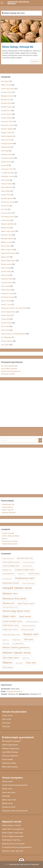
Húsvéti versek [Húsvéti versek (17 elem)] (34, 574)
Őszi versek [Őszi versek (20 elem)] (8, 667)
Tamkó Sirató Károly (8, 312)
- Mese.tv (4, 539)
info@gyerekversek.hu (14, 691)
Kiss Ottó (4, 209)
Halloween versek (7, 176)
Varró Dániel (5, 330)
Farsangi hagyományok (9, 366)
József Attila (5, 191)
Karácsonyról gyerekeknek (11, 371)
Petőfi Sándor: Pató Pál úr (11, 840)
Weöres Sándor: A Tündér (11, 825)
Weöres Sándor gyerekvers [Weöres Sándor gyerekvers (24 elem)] (16, 647)
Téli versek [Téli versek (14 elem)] (6, 644)
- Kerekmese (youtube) (9, 541)
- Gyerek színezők (8, 533)
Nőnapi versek (6, 264)
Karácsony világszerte (10, 756)
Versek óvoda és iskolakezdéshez (13, 334)
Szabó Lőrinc (6, 301)
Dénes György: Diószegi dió (18, 47)
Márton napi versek (8, 231)
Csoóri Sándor (6, 114)
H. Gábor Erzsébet (8, 173)
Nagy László (5, 257)
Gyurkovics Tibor (7, 169)
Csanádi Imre (6, 111)
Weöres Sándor (7, 341)
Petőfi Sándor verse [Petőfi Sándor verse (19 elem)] (11, 625)
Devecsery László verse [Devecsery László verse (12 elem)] (29, 562)
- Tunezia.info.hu (7, 507)
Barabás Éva (6, 100)
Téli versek (5, 326)
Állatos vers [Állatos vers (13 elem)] (26, 658)
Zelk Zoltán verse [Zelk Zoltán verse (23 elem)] (11, 658)
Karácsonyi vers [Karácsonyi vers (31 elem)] (25, 578)
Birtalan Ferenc (7, 107)
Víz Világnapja (6, 337)
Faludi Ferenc (6, 140)
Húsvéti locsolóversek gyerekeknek (15, 785)
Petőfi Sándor (6, 290)
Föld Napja (5, 151)
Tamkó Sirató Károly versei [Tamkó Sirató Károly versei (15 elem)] (11, 635)
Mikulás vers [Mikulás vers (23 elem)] (9, 603)
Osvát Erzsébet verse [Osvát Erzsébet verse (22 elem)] (12, 621)
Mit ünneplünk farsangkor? (12, 741)
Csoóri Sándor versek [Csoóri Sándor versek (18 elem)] (11, 562)
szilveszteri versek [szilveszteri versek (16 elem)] (27, 629)
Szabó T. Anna (6, 304)
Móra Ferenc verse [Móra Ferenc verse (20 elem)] (26, 603)
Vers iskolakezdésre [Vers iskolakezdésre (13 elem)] (18, 644)
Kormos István (6, 213)
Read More (36, 62)
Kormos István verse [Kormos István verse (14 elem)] (28, 583)
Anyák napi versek (8, 89)
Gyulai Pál (5, 165)
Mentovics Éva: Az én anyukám (13, 844)
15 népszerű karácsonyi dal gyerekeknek (17, 847)
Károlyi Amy (5, 206)
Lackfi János (6, 220)
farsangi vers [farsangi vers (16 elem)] (7, 570)
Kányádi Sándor (7, 198)
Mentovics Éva (6, 235)
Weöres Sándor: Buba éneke (12, 833)
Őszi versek (38, 20)
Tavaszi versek (6, 323)
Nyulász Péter (6, 272)
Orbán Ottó (5, 275)
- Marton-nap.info (7, 510)
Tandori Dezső (6, 315)
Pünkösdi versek (7, 294)
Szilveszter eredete (8, 374)
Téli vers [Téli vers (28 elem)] (28, 639)
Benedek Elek (6, 103)
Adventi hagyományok (10, 745)
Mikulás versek (6, 242)
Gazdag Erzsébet (7, 158)
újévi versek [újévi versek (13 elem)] (19, 663)
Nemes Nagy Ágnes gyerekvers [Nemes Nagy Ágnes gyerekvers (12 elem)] (10, 607)
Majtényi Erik (6, 228)
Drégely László (6, 133)
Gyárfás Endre (6, 162)
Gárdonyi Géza (6, 154)
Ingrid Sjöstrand (7, 187)
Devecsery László (7, 125)
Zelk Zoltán (5, 345)
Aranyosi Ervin (6, 92)
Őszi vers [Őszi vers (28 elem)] (31, 663)
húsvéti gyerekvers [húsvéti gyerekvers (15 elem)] (9, 574)
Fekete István (6, 147)
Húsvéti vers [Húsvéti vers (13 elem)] (21, 574)
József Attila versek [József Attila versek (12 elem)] (7, 579)
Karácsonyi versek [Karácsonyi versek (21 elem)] (11, 583)
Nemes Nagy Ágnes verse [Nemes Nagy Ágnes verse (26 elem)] (16, 611)
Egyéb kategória (7, 136)
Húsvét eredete (8, 759)
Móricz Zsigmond (7, 250)
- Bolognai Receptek (8, 513)
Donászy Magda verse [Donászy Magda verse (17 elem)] (11, 566)
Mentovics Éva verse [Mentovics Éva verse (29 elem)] (14, 599)
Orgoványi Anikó (7, 279)
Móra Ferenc (6, 246)
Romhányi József (7, 297)
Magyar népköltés (7, 224)
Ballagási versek (7, 96)
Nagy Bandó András (8, 253)
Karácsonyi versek (8, 202)
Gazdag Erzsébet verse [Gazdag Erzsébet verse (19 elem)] (24, 570)
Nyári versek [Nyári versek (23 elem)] (25, 616)
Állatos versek (6, 85)
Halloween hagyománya (11, 749)
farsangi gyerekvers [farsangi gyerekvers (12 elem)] (27, 566)
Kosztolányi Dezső (8, 217)
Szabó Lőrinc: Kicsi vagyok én (13, 829)
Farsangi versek (7, 144)
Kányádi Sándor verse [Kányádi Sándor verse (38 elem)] (17, 588)
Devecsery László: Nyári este (13, 851)
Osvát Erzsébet (7, 283)
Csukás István (6, 118)
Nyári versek (6, 268)
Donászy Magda (7, 129)
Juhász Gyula (6, 195)
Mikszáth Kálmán (7, 239)
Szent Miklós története (9, 369)
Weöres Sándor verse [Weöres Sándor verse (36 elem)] (17, 653)
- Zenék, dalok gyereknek (10, 536)
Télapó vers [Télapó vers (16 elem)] (16, 640)
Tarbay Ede (5, 319)
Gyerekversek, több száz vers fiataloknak (18, 3)
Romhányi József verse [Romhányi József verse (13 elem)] (29, 626)
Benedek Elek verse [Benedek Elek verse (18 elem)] (25, 558)
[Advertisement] (21, 404)
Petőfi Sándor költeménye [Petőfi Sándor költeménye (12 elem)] (32, 622)
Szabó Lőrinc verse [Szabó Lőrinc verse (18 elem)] (10, 629)
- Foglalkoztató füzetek (9, 544)
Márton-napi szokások (10, 767)
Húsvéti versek (6, 184)
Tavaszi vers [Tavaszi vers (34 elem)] (31, 634)
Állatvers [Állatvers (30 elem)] (8, 663)
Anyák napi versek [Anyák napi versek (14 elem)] (8, 558)
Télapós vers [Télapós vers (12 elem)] (6, 640)
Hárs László (5, 180)
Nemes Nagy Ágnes (8, 261)
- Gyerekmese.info (8, 504)
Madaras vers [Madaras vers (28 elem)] (10, 593)
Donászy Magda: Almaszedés (13, 836)
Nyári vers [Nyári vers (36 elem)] (9, 616)
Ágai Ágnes (5, 81)
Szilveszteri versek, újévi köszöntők (14, 308)
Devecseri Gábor (7, 122)
